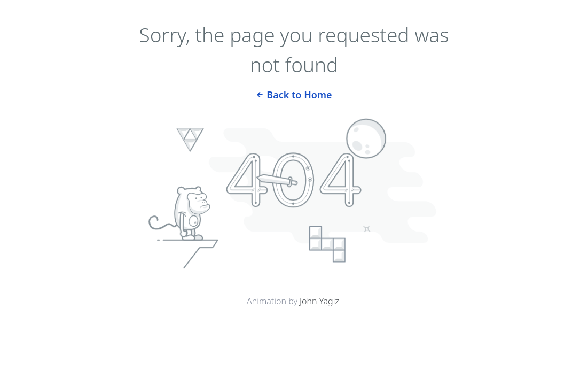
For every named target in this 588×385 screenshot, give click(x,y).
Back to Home (294, 94)
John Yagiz (319, 301)
